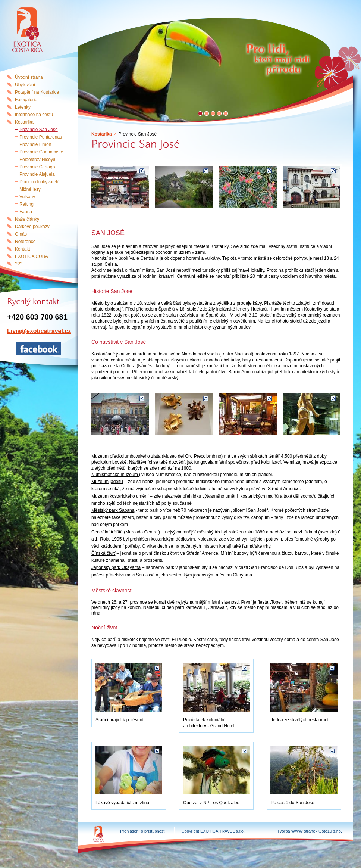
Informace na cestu (34, 115)
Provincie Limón (35, 144)
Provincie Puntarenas (41, 137)
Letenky (23, 107)
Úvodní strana (29, 77)
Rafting (26, 204)
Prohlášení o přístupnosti (143, 831)
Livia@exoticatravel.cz (39, 331)
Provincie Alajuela (37, 174)
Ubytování (25, 85)
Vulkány (27, 197)
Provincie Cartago (37, 167)
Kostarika (102, 134)
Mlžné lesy (30, 189)
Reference (25, 242)
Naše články (27, 219)
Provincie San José (39, 130)
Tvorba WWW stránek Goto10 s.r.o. (310, 831)
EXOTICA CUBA (32, 256)
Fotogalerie (26, 100)
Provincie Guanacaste (41, 152)
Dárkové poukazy (32, 227)
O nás (21, 234)
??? (19, 264)
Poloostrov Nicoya (37, 159)
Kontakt (23, 249)
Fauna (26, 212)
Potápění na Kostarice (37, 92)
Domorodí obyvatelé (39, 182)
